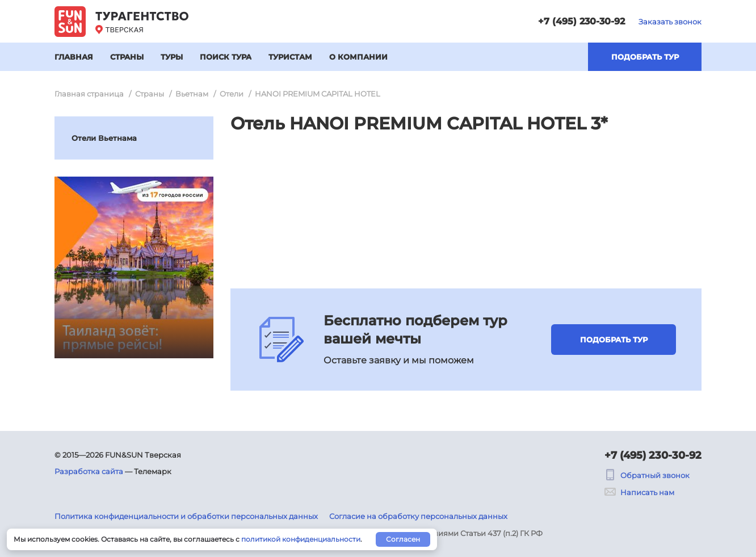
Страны (127, 57)
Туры (172, 57)
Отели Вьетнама (104, 138)
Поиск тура (226, 57)
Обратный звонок (647, 475)
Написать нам (639, 492)
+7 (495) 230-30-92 (581, 21)
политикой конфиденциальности (301, 539)
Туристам (290, 57)
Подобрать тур (645, 57)
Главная (74, 57)
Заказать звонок (670, 22)
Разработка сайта (89, 471)
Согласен (403, 539)
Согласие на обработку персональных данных (418, 516)
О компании (358, 57)
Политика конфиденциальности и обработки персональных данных (186, 516)
